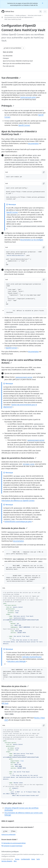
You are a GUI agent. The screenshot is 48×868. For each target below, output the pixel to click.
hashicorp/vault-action (28, 97)
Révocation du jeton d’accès (15, 686)
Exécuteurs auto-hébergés (17, 661)
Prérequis (8, 106)
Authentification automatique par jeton (18, 521)
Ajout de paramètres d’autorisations (19, 458)
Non (13, 831)
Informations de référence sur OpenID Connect (18, 501)
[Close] (43, 3)
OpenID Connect (24, 125)
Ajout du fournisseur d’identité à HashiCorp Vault (19, 133)
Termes (17, 859)
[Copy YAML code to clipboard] (44, 588)
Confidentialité (25, 859)
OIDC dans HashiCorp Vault (13, 19)
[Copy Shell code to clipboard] (44, 172)
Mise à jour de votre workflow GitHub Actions (22, 361)
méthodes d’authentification (32, 657)
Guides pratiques (21, 15)
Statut (33, 859)
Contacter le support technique (12, 846)
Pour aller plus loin (13, 803)
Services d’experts (7, 861)
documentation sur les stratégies (32, 240)
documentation (33, 143)
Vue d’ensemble (11, 78)
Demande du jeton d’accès (14, 528)
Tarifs (38, 859)
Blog (15, 861)
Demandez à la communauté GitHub (14, 843)
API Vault (5, 703)
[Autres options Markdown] (23, 48)
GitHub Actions (9, 15)
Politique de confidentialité (8, 835)
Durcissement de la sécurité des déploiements (19, 17)
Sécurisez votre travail (35, 15)
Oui (5, 831)
